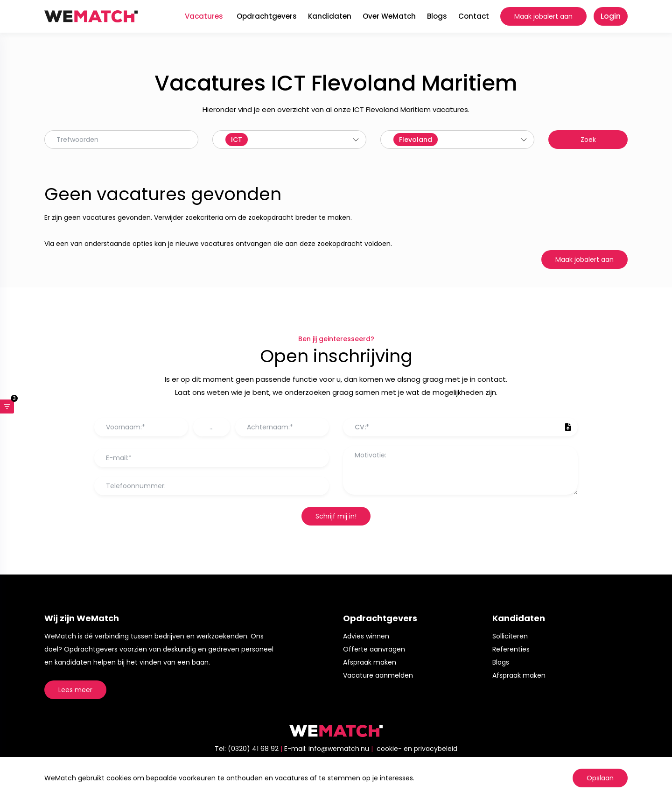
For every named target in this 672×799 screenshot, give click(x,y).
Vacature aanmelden (378, 675)
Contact (474, 16)
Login (611, 16)
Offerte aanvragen (374, 649)
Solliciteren (510, 636)
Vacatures (204, 16)
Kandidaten (330, 16)
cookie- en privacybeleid (417, 749)
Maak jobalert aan (543, 16)
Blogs (437, 16)
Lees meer (75, 690)
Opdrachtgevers (267, 16)
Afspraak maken (370, 662)
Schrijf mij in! (336, 516)
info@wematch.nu (339, 749)
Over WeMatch (389, 16)
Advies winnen (366, 636)
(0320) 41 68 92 (253, 749)
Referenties (511, 649)
